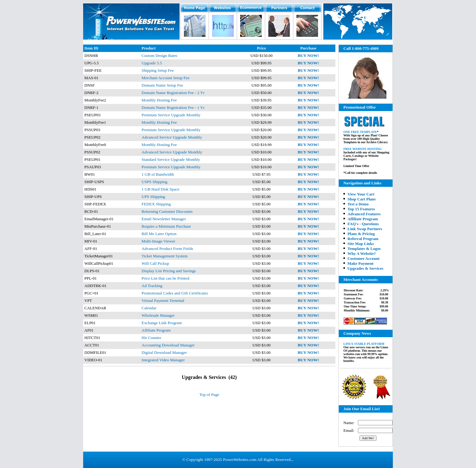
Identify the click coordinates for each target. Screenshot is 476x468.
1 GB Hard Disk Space (160, 189)
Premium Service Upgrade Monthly (171, 115)
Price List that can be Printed (165, 278)
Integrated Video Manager (163, 360)
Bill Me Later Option (159, 234)
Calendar (149, 308)
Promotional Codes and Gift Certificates (175, 293)
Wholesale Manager (158, 315)
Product (149, 48)
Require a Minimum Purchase (166, 226)
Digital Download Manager (164, 352)
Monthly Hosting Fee (159, 100)
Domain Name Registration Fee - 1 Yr (173, 107)
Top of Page (209, 395)
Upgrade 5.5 (152, 63)
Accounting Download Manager (168, 345)
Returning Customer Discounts (167, 211)
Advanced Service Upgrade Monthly (172, 137)
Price (261, 48)
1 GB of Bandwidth (158, 174)
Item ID (91, 48)
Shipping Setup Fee (158, 70)
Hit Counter (151, 338)
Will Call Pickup (155, 263)
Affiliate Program (156, 330)
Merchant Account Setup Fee (166, 78)
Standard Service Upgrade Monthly (171, 159)
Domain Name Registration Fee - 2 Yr (173, 93)
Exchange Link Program (162, 323)
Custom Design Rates (159, 56)
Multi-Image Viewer (158, 241)
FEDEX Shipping (156, 204)
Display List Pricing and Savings (169, 271)
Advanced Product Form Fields (167, 249)
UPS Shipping (153, 197)
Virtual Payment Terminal (163, 301)
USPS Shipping (154, 182)
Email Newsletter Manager (164, 219)
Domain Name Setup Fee (162, 85)
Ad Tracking (152, 286)
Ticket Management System (165, 256)
